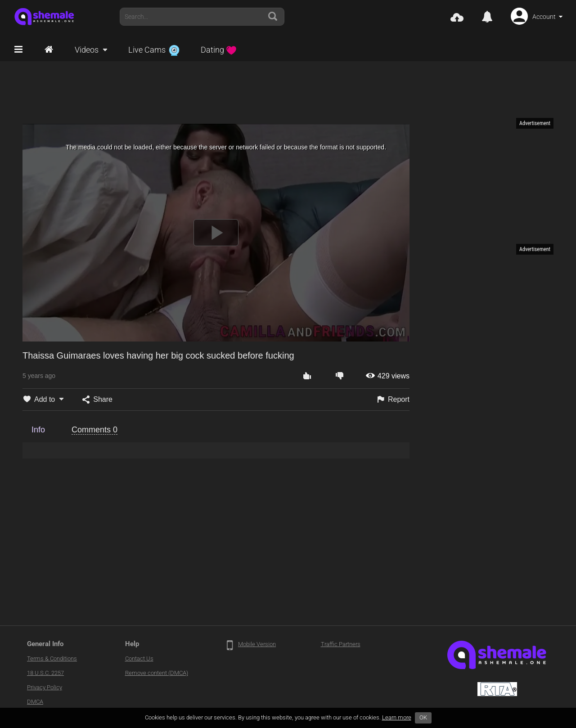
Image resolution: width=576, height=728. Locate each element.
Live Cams (154, 50)
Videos (87, 50)
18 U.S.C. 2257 (45, 673)
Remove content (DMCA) (157, 673)
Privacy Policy (45, 687)
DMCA (35, 702)
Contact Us (139, 658)
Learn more (397, 717)
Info (38, 430)
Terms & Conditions (52, 658)
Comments (94, 430)
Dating (219, 50)
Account (544, 17)
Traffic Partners (341, 644)
